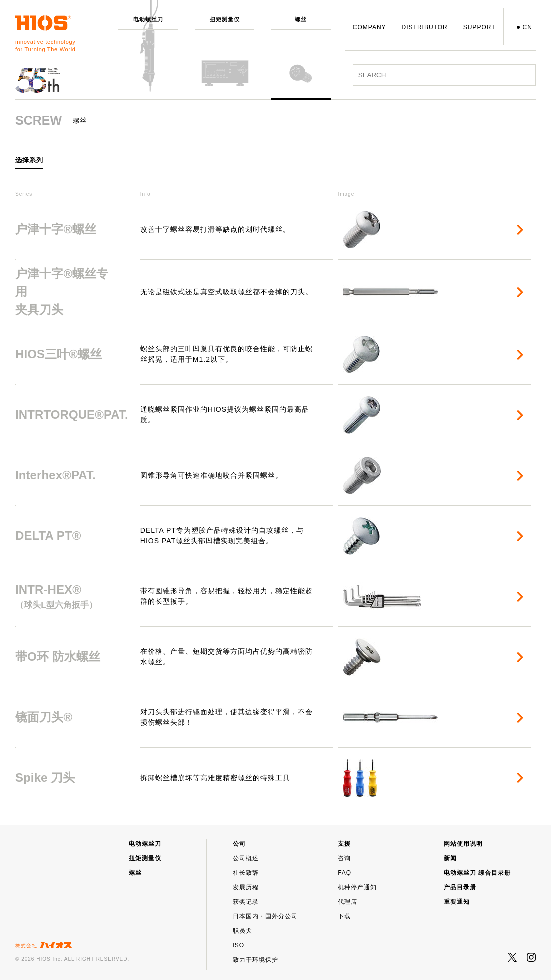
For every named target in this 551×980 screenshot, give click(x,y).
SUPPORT (480, 27)
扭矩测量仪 (145, 858)
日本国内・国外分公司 (265, 916)
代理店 (348, 902)
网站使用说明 (463, 844)
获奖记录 (246, 902)
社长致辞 (246, 873)
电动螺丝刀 (145, 844)
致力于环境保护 (255, 960)
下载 (344, 916)
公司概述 (246, 858)
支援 (344, 844)
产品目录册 (460, 887)
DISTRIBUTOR (425, 27)
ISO (239, 945)
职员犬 (242, 931)
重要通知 (457, 902)
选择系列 (29, 160)
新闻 (450, 858)
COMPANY (370, 27)
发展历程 (246, 887)
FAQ (345, 873)
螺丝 (135, 873)
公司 (239, 844)
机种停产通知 (357, 887)
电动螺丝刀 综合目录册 (477, 873)
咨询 (344, 858)
